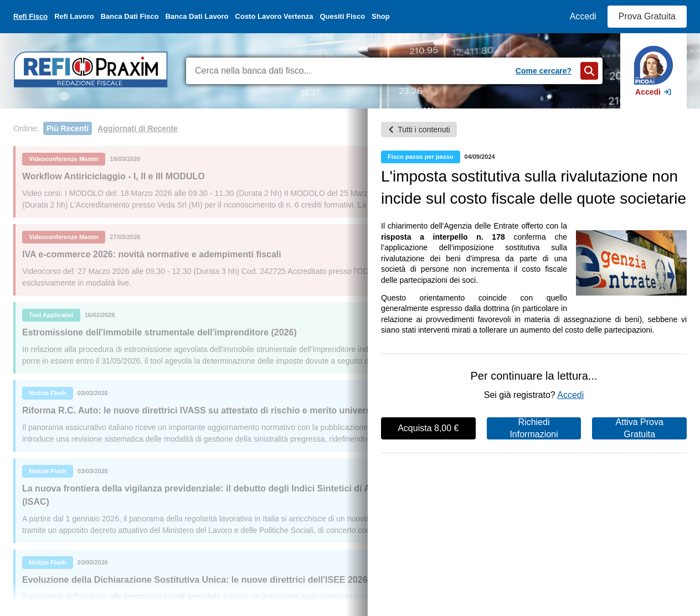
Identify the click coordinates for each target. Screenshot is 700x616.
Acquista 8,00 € (428, 428)
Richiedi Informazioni (534, 428)
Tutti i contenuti (419, 130)
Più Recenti (68, 128)
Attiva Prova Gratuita (640, 428)
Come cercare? (544, 71)
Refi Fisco (30, 16)
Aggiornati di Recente (138, 128)
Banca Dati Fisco (130, 16)
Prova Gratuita (647, 16)
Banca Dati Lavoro (197, 16)
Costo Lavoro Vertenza (274, 16)
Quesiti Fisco (342, 16)
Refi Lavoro (74, 16)
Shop (381, 16)
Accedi (583, 16)
